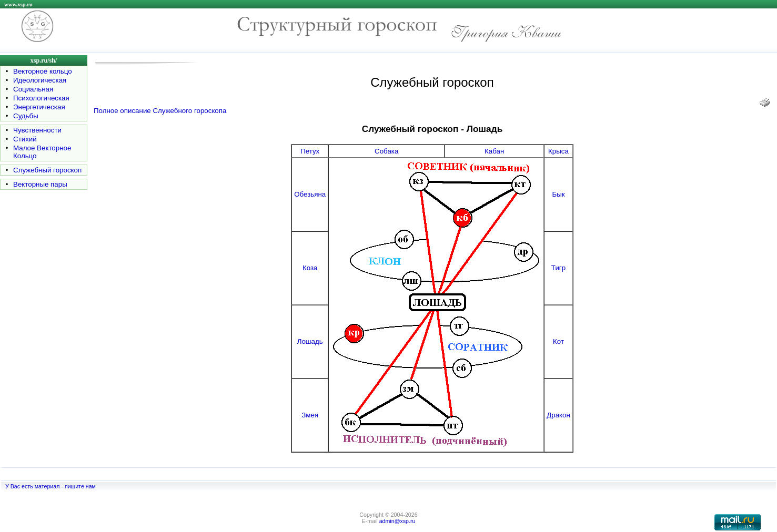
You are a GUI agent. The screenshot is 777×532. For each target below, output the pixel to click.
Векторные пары (40, 184)
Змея (310, 415)
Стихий (25, 139)
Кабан (494, 151)
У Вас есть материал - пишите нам (51, 486)
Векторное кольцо (43, 71)
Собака (386, 151)
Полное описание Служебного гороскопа (160, 111)
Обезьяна (310, 194)
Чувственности (37, 130)
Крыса (558, 151)
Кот (558, 341)
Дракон (558, 415)
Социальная (33, 89)
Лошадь (310, 341)
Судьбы (26, 116)
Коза (310, 268)
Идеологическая (40, 80)
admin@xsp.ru (397, 521)
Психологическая (41, 98)
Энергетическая (39, 107)
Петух (310, 151)
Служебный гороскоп (47, 170)
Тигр (558, 268)
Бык (558, 194)
